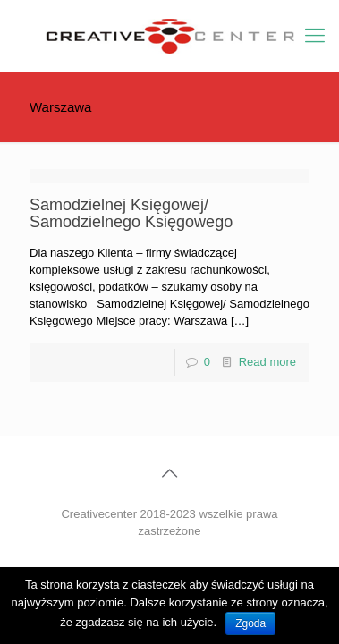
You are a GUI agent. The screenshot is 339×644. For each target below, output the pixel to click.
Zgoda (250, 623)
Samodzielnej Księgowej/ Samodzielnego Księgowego (131, 213)
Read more (267, 362)
